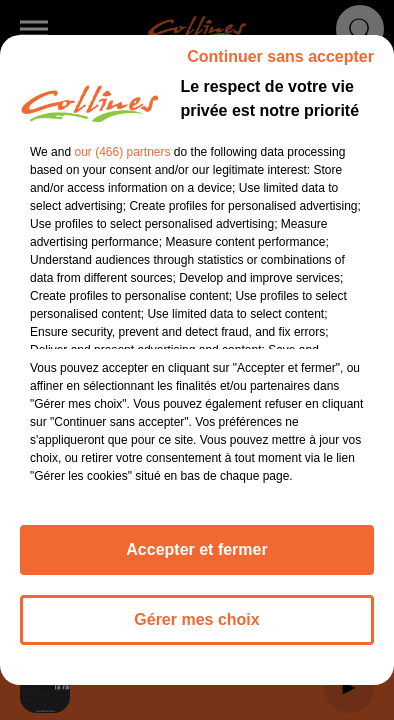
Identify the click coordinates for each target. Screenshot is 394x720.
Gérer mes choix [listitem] (196, 619)
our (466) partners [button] (122, 152)
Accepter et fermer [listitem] (196, 549)
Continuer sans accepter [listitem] (280, 56)
